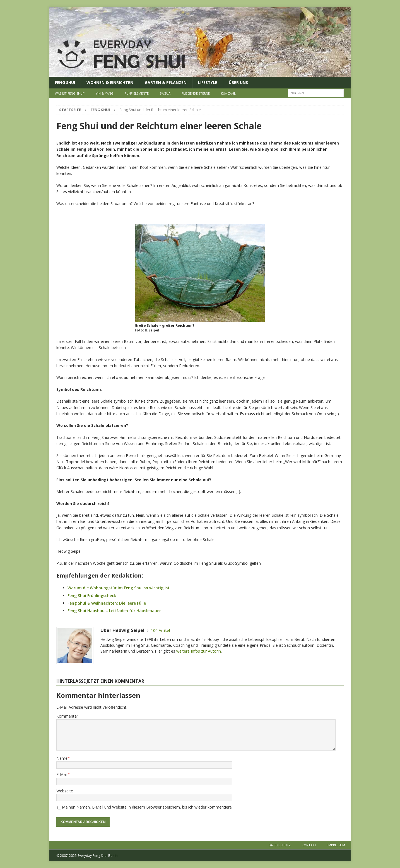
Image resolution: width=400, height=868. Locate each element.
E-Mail (62, 774)
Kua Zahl (228, 93)
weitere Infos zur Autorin (199, 651)
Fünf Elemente (137, 93)
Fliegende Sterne (196, 93)
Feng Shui (65, 82)
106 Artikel (160, 630)
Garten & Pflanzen (166, 82)
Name (62, 758)
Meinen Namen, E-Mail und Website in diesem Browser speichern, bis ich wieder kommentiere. (147, 807)
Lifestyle (208, 82)
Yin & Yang (105, 93)
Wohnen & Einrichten (110, 82)
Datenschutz (280, 845)
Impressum (336, 845)
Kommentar (67, 716)
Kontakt (309, 845)
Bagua (165, 93)
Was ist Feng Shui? (70, 93)
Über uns (238, 82)
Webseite (65, 791)
